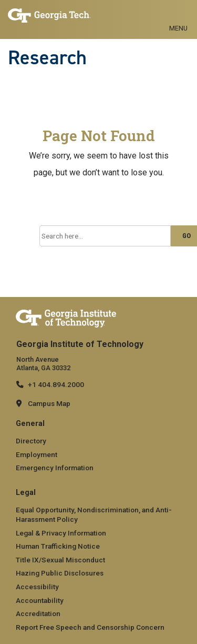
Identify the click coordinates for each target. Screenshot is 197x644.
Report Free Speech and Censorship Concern (90, 627)
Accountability (40, 600)
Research (47, 57)
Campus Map (49, 403)
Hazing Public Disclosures (60, 573)
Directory (31, 441)
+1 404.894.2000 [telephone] (56, 384)
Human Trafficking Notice (58, 546)
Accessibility (37, 587)
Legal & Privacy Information (61, 533)
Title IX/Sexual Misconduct (60, 560)
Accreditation (38, 613)
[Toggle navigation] (178, 16)
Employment (37, 454)
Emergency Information (55, 468)
